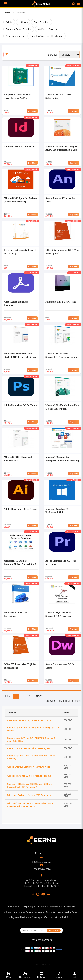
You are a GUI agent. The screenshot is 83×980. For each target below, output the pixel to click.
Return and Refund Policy (19, 912)
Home (7, 12)
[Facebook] (33, 894)
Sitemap (36, 917)
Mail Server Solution (48, 29)
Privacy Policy (27, 906)
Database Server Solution (19, 29)
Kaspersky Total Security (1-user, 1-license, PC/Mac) (19, 96)
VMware (59, 36)
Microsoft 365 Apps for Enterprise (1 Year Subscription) (62, 459)
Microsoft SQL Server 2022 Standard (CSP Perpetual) (60, 614)
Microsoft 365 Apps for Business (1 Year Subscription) (20, 200)
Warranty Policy (51, 917)
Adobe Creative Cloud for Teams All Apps (29, 767)
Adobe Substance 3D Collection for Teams (29, 776)
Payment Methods (20, 917)
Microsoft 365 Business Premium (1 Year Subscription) (20, 562)
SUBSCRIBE (54, 930)
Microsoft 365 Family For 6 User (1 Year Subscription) (62, 407)
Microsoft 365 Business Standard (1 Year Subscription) (61, 355)
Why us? (57, 912)
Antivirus (23, 22)
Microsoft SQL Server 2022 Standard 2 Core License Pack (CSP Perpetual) (30, 785)
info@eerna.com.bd (42, 862)
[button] (74, 4)
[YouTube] (43, 894)
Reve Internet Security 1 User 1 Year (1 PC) (29, 720)
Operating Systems (39, 36)
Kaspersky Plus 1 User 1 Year (61, 302)
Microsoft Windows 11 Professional (15, 614)
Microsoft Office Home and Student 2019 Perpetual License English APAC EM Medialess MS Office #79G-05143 (20, 359)
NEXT (39, 696)
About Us (13, 906)
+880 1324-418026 (42, 869)
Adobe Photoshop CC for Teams (20, 405)
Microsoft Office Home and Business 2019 (18, 459)
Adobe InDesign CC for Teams (20, 146)
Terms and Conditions (47, 906)
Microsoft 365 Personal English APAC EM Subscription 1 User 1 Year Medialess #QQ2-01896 (61, 150)
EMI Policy (67, 917)
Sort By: (52, 55)
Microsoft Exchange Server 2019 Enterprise (29, 795)
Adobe (9, 22)
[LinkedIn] (49, 894)
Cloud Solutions (41, 22)
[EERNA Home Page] (42, 4)
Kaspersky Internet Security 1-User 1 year (29, 748)
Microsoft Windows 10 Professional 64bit (57, 511)
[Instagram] (38, 894)
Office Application (15, 36)
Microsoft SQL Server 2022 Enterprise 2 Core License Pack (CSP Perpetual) (30, 805)
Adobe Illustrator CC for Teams (20, 509)
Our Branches (68, 906)
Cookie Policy (71, 912)
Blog (48, 912)
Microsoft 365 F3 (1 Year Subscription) (58, 96)
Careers (38, 912)
